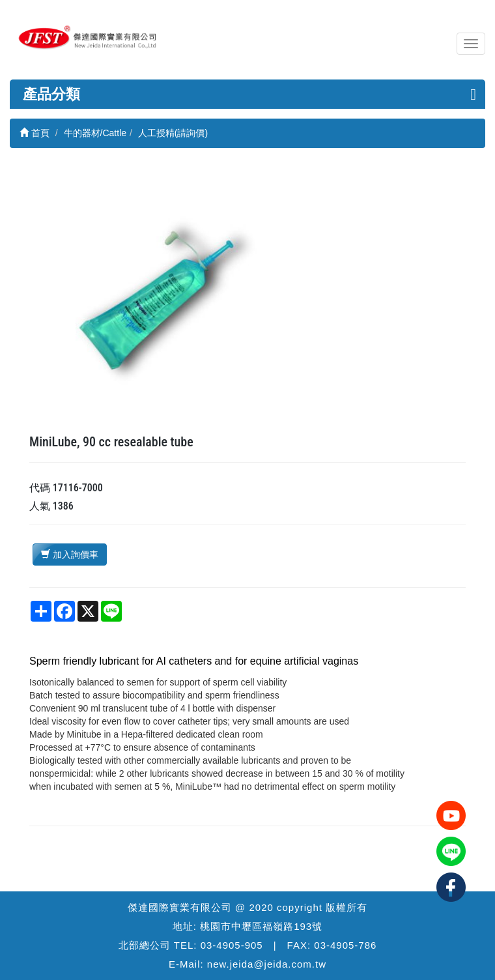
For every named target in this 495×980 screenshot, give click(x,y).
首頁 (35, 133)
